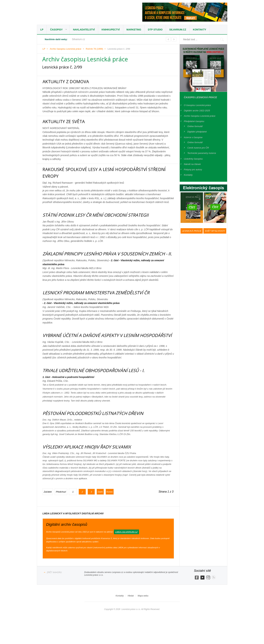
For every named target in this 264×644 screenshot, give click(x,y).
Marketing (134, 30)
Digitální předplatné (197, 132)
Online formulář (195, 126)
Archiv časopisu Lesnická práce (65, 49)
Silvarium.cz (178, 30)
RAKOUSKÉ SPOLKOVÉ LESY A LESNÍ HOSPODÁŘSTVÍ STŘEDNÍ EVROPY (106, 172)
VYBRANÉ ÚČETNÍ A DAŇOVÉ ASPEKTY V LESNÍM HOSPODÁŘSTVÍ (101, 345)
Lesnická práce (67, 13)
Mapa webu (143, 609)
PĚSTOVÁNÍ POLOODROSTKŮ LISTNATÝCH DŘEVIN (104, 426)
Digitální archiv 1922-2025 (197, 111)
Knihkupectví (111, 30)
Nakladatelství (84, 30)
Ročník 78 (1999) (95, 49)
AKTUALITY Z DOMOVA (70, 81)
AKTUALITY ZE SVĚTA (68, 121)
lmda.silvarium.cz (126, 545)
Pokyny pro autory (193, 170)
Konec (110, 505)
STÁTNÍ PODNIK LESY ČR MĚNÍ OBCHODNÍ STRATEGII (107, 215)
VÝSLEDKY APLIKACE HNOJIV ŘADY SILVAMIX (96, 460)
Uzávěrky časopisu (193, 159)
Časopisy (56, 30)
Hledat (131, 609)
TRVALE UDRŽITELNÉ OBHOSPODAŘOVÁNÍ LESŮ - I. (105, 384)
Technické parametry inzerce (202, 153)
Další (100, 505)
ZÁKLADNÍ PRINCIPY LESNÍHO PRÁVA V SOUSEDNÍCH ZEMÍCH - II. (106, 257)
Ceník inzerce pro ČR (198, 148)
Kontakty (200, 30)
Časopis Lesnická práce (200, 97)
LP (42, 30)
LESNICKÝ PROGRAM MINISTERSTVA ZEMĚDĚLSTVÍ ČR (107, 299)
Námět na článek (192, 164)
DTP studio (155, 30)
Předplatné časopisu (194, 121)
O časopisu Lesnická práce (197, 105)
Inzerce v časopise (193, 137)
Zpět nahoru (54, 586)
